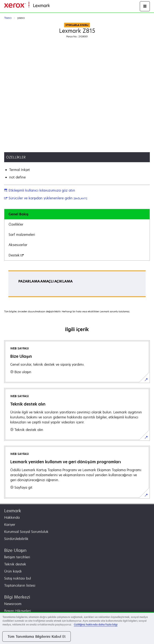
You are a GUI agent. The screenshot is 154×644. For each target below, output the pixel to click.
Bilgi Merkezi (17, 597)
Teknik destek (15, 564)
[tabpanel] (77, 285)
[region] (77, 628)
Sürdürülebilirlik (16, 539)
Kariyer (10, 525)
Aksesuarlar (18, 245)
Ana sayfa (57, 6)
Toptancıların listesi (20, 585)
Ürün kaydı (13, 571)
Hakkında (12, 517)
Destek (16, 255)
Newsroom (13, 604)
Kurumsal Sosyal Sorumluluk (26, 532)
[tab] (77, 214)
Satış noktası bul (18, 578)
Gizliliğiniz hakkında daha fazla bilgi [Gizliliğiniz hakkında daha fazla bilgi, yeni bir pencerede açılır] (96, 625)
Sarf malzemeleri (22, 235)
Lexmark (13, 511)
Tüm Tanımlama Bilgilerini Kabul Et (37, 636)
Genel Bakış (18, 214)
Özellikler (16, 224)
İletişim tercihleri (17, 557)
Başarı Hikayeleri (18, 611)
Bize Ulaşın (15, 550)
